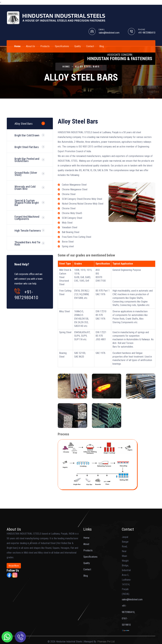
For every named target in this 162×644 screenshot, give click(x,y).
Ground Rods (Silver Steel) (26, 175)
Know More (14, 566)
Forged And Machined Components (27, 219)
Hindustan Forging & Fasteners (120, 57)
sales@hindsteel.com (109, 33)
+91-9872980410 (147, 33)
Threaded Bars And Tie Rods (27, 245)
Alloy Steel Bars (87, 67)
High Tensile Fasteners (28, 232)
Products (45, 46)
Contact (90, 46)
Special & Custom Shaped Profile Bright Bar (27, 204)
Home (17, 46)
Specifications (62, 46)
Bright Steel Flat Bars (27, 148)
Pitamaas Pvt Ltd (106, 642)
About (86, 544)
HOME (66, 67)
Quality (78, 46)
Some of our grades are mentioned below (86, 255)
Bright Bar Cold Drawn (27, 136)
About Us (30, 46)
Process (63, 434)
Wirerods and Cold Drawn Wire (25, 189)
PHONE (142, 30)
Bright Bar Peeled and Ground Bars (27, 160)
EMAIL (102, 30)
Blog (102, 46)
